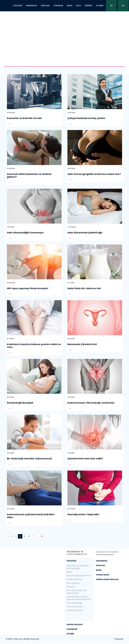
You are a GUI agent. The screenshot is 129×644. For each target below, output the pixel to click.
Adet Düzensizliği (74, 603)
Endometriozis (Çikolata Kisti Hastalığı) (78, 567)
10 (42, 536)
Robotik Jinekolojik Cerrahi (79, 576)
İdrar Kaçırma (73, 583)
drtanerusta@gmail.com (77, 554)
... (37, 536)
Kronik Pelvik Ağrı (74, 579)
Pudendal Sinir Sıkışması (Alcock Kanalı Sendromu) (79, 598)
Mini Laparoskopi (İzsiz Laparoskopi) (77, 592)
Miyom (69, 572)
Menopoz (71, 587)
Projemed (119, 639)
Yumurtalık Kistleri (75, 607)
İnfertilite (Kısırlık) (75, 610)
